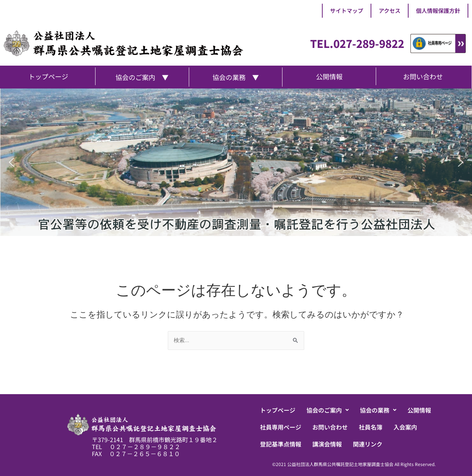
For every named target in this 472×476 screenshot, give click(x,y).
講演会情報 (327, 444)
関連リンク (368, 444)
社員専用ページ (281, 427)
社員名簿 (371, 427)
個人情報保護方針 (438, 11)
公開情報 (419, 410)
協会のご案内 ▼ (142, 77)
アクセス (390, 11)
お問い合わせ (330, 427)
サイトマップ (347, 11)
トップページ (278, 410)
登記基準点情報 (281, 444)
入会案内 (405, 427)
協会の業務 (378, 410)
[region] (236, 162)
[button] (11, 162)
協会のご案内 (328, 410)
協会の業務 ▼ (236, 77)
